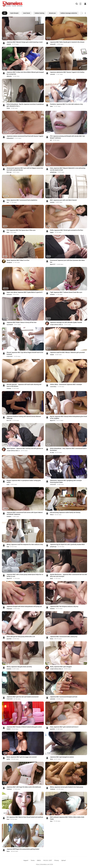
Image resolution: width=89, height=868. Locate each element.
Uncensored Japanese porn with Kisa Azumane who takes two (67, 261)
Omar (51, 106)
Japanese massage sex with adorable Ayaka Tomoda (66, 322)
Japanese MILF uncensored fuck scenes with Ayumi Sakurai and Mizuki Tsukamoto (25, 513)
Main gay (9, 172)
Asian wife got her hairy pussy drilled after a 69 (21, 637)
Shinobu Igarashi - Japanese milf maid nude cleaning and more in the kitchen (24, 385)
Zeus (51, 821)
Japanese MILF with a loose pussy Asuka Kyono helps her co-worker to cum (25, 575)
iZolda (8, 108)
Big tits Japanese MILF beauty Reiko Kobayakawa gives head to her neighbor (68, 417)
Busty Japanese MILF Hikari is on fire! (18, 260)
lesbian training (39, 13)
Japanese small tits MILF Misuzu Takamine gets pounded (67, 352)
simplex (52, 355)
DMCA (39, 860)
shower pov (52, 13)
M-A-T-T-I (9, 421)
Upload (63, 860)
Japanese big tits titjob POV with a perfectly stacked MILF (67, 544)
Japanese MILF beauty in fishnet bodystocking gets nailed (24, 727)
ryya (8, 202)
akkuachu (9, 76)
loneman (52, 202)
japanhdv (9, 639)
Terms (33, 860)
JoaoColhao (53, 387)
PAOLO (52, 515)
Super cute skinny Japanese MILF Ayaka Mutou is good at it (25, 292)
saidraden (53, 699)
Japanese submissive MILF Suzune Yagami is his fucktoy (67, 72)
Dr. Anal (52, 453)
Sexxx (51, 579)
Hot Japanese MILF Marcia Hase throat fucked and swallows (25, 817)
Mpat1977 (53, 264)
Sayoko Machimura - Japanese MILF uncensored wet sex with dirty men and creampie (69, 575)
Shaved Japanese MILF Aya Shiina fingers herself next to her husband (25, 353)
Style (8, 232)
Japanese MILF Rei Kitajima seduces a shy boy (64, 606)
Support (26, 860)
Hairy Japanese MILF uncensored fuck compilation (22, 200)
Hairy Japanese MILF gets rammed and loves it (64, 727)
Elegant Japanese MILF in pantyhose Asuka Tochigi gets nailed (24, 481)
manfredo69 (10, 325)
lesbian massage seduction (69, 13)
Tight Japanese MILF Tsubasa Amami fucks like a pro (66, 292)
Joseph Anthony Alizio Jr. (57, 325)
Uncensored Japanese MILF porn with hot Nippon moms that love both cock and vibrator (25, 169)
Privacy (57, 860)
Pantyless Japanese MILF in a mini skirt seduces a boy (66, 104)
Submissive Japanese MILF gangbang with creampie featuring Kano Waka (66, 481)
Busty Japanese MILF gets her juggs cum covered (22, 757)
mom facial (27, 13)
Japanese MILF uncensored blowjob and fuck (64, 697)
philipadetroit (10, 138)
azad (8, 485)
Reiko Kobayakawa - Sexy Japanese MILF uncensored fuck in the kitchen (68, 449)
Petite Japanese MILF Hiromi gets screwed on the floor (67, 230)
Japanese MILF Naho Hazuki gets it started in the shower (67, 42)
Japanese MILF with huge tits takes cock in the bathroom (24, 787)
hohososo (9, 294)
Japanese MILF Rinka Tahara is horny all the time (22, 322)
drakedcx (52, 294)
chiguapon (9, 609)
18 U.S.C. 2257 (48, 860)
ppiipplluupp (53, 172)
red (51, 140)
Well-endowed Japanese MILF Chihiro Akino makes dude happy (67, 818)
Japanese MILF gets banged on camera (62, 757)
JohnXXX (52, 74)
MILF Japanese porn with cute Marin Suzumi (63, 200)
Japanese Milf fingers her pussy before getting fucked (23, 849)
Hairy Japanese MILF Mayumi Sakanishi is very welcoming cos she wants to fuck (68, 169)
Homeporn (9, 262)
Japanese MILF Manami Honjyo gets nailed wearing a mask (25, 42)
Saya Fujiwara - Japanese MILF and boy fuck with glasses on (25, 448)
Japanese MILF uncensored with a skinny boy (64, 637)
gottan (8, 759)
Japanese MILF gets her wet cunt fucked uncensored (23, 697)
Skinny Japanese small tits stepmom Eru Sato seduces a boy (25, 544)
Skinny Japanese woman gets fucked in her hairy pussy (67, 787)
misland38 (53, 44)
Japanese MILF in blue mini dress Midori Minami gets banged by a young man (25, 73)
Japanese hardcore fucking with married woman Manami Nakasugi (24, 417)
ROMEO (9, 729)
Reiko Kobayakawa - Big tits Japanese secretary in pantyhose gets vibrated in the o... (25, 105)
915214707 (10, 357)
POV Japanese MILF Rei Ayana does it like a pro (21, 230)
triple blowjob (14, 13)
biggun (52, 232)
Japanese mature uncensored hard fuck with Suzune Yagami (25, 136)
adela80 (9, 44)
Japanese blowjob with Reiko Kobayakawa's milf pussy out (24, 606)
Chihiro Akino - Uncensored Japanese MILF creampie (66, 384)
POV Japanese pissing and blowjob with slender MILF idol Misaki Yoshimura (67, 137)
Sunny (52, 639)
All (5, 13)
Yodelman (9, 789)
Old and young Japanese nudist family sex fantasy (65, 512)
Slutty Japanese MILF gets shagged (61, 667)
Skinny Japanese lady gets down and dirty (19, 667)
